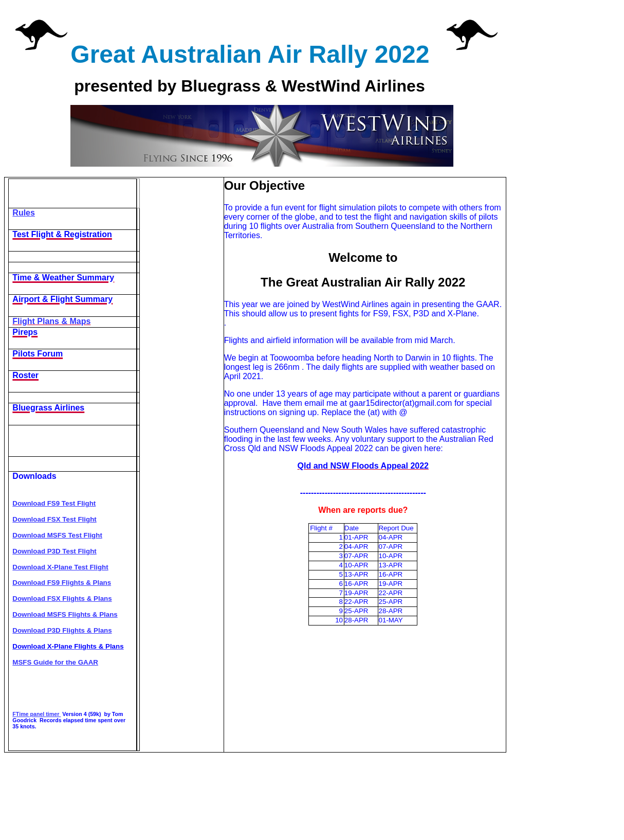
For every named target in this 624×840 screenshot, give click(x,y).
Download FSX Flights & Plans (62, 598)
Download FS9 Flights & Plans (62, 583)
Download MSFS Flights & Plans (65, 614)
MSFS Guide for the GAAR (55, 662)
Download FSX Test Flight (54, 519)
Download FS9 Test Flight (54, 503)
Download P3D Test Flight (54, 551)
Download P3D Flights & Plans (62, 630)
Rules (24, 213)
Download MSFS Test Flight (57, 535)
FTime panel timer (36, 714)
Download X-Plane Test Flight (60, 567)
